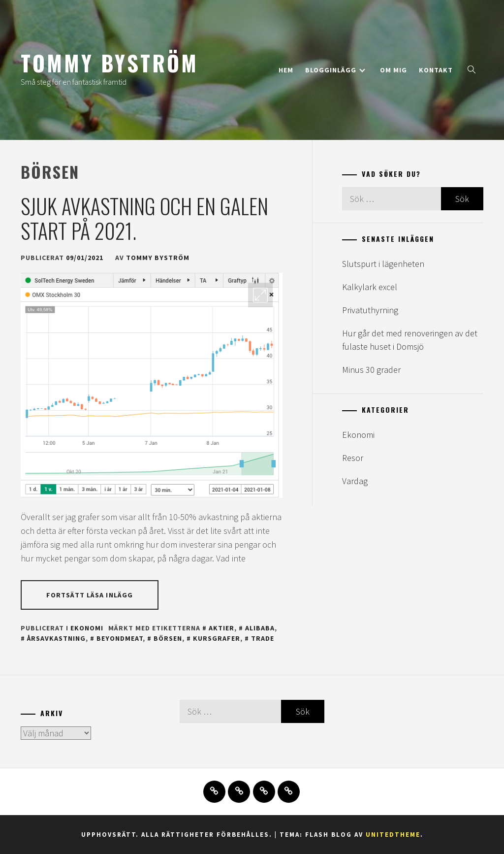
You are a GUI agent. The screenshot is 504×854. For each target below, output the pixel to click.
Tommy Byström (110, 63)
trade (263, 638)
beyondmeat (120, 638)
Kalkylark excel (370, 287)
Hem (286, 70)
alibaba (260, 628)
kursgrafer (217, 638)
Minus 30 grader (371, 370)
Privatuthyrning (370, 310)
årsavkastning (56, 638)
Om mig (394, 70)
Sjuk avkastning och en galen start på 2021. (144, 218)
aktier (221, 628)
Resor (353, 458)
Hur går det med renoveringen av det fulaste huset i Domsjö (410, 340)
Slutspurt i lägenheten (383, 264)
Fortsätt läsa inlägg (90, 595)
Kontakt (436, 70)
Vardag (355, 481)
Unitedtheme (393, 835)
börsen (168, 638)
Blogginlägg (335, 70)
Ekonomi (87, 628)
